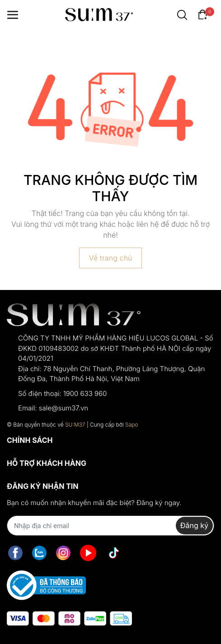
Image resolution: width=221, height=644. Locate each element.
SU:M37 (75, 425)
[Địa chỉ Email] (110, 526)
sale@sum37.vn (63, 408)
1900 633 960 (85, 393)
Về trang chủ (110, 258)
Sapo (132, 425)
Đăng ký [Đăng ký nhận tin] (194, 525)
